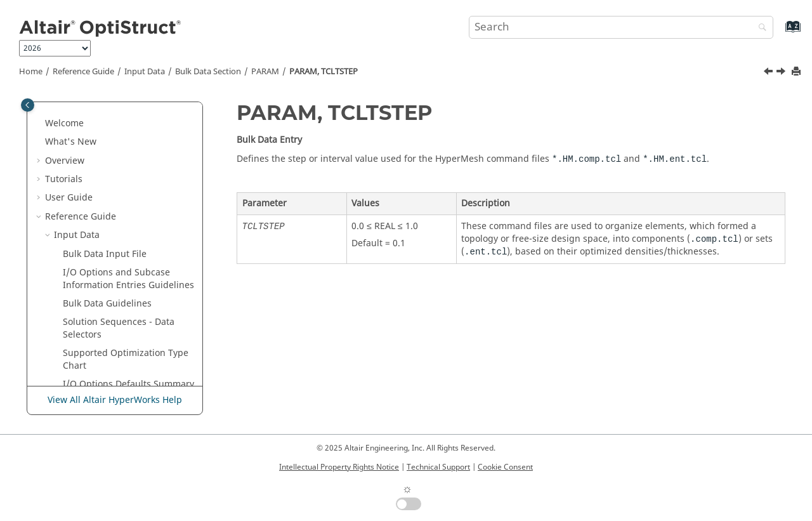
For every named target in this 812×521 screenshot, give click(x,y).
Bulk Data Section (208, 72)
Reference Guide (83, 72)
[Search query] (621, 27)
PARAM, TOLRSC (115, 307)
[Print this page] (797, 72)
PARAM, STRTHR (115, 176)
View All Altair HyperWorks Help (115, 400)
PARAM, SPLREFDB (119, 102)
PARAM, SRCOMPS (119, 139)
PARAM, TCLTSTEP (324, 72)
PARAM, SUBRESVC (120, 195)
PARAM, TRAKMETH (122, 325)
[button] (75, 102)
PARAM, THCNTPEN (121, 269)
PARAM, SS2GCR (115, 158)
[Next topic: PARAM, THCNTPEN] (782, 73)
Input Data (145, 72)
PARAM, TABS (109, 214)
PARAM (265, 72)
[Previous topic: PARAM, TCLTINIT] (769, 73)
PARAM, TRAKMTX (119, 344)
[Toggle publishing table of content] (28, 105)
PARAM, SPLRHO (115, 120)
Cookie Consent (505, 467)
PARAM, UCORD (114, 381)
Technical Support (438, 467)
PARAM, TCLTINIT (118, 232)
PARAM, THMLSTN (119, 288)
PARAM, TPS (106, 363)
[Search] (759, 28)
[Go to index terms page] (779, 33)
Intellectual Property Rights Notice (339, 467)
